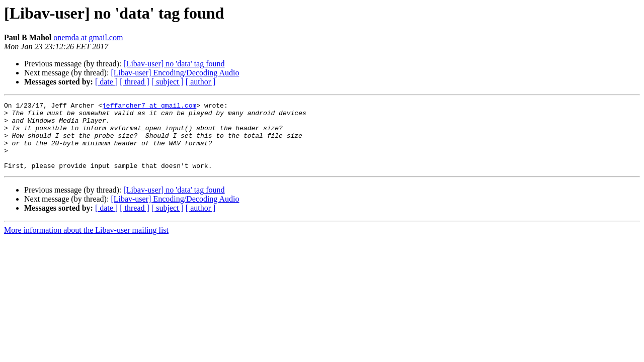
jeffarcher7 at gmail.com (149, 107)
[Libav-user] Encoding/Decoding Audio (175, 73)
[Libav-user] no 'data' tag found (174, 64)
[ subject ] (168, 82)
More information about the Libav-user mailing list (86, 244)
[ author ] (201, 82)
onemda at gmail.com (88, 37)
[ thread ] (135, 82)
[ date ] (106, 82)
